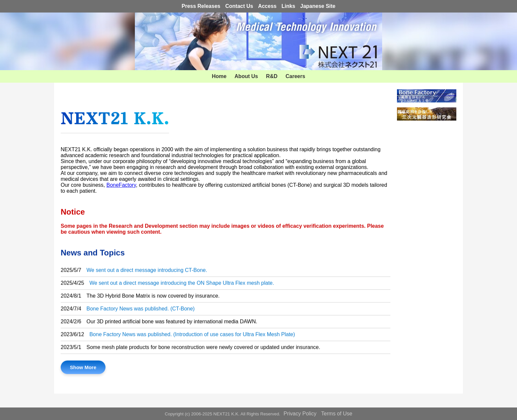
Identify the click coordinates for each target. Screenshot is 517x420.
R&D (272, 76)
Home (219, 76)
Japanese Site (318, 6)
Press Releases (201, 6)
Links (289, 6)
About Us (246, 76)
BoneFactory (121, 185)
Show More (83, 369)
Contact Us (239, 6)
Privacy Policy (300, 414)
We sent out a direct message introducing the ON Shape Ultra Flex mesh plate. (182, 284)
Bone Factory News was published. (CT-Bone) (140, 310)
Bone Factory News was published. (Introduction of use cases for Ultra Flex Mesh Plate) (192, 336)
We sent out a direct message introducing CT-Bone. (147, 272)
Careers (295, 76)
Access (267, 6)
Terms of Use (337, 414)
